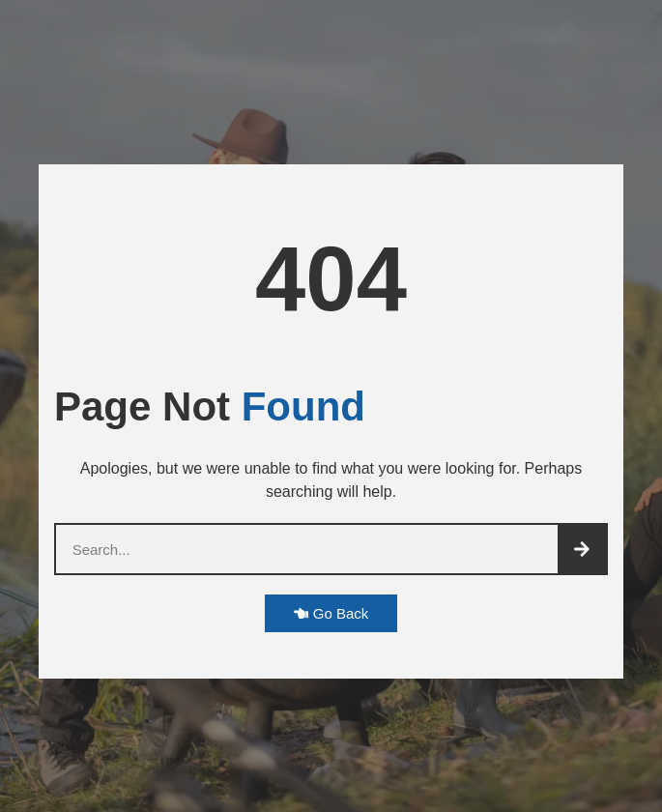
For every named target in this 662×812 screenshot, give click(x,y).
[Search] (582, 549)
